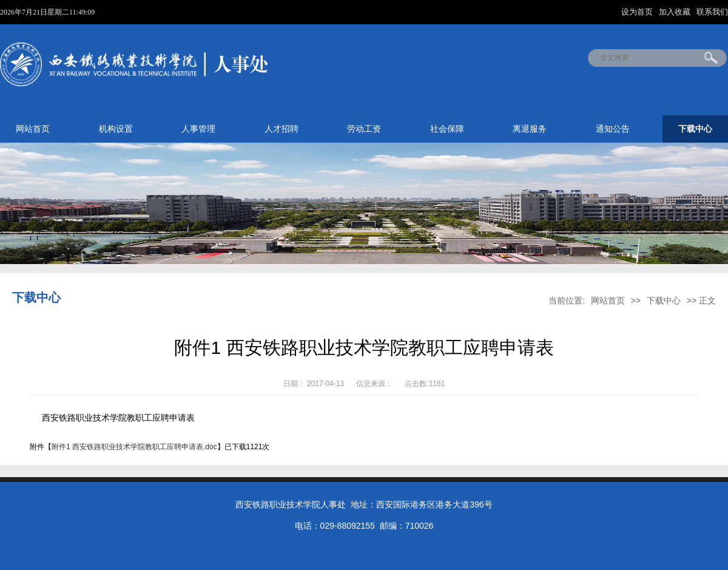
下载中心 (695, 129)
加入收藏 (676, 12)
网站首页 (33, 129)
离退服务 (530, 129)
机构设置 (116, 129)
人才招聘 (281, 129)
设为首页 (638, 12)
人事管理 (198, 129)
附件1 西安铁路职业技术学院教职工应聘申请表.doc (134, 447)
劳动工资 (364, 129)
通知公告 (613, 129)
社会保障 (447, 129)
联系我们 (712, 12)
